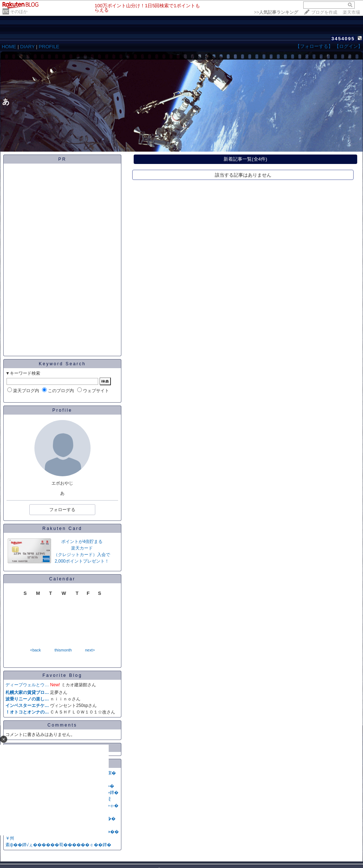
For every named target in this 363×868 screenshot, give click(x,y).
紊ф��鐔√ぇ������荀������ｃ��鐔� (58, 845)
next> (90, 650)
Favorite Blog (62, 675)
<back (36, 650)
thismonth (63, 650)
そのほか (19, 12)
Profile (62, 410)
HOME (9, 47)
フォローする (62, 510)
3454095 (343, 39)
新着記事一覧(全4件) (245, 159)
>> (276, 12)
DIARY (28, 47)
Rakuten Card (62, 528)
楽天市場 (351, 12)
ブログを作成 (324, 12)
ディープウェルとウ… (27, 685)
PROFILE (49, 47)
